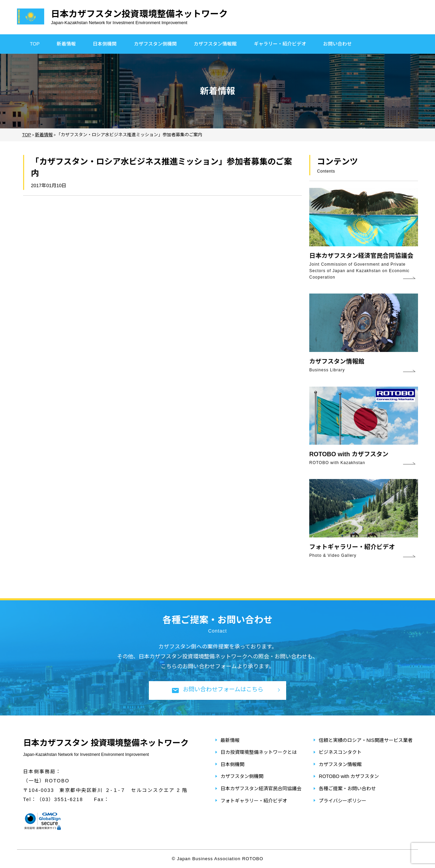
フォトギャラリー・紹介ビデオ (254, 801)
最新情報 (230, 740)
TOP (35, 44)
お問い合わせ (337, 44)
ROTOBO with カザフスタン (349, 776)
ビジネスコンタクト (340, 752)
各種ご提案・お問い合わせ (347, 789)
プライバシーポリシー (343, 801)
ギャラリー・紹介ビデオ (280, 44)
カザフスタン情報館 (215, 44)
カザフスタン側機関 (155, 44)
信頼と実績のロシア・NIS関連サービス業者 (366, 740)
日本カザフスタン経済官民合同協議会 (261, 789)
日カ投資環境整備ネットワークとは (259, 752)
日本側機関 (105, 44)
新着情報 (66, 44)
